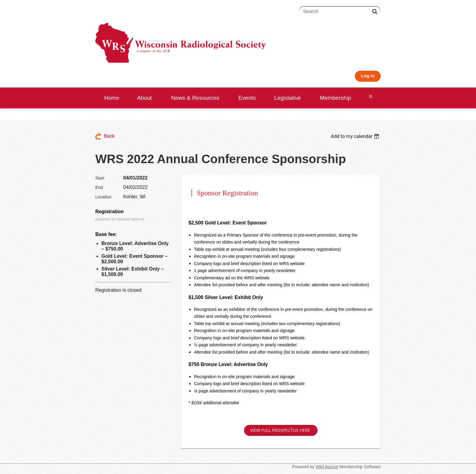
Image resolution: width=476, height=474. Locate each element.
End (99, 187)
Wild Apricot (327, 467)
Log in (368, 76)
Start (100, 178)
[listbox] (356, 136)
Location (103, 197)
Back (109, 136)
